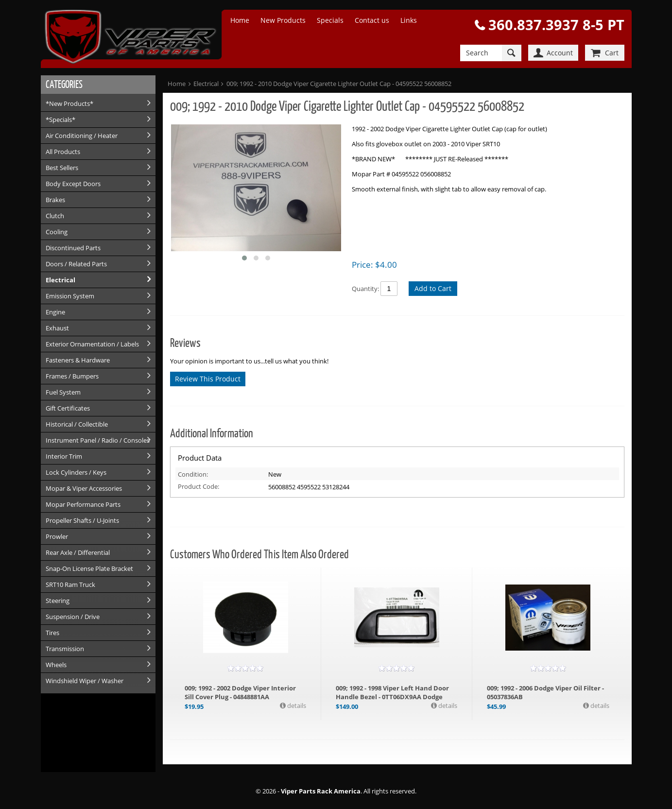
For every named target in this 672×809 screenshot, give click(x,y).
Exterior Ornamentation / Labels (92, 344)
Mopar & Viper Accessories (84, 488)
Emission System (70, 296)
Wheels (56, 665)
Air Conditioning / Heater (82, 136)
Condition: (193, 474)
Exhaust (57, 328)
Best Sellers (62, 168)
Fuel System (63, 392)
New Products (283, 20)
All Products (63, 152)
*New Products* (69, 103)
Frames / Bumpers (72, 376)
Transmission (65, 649)
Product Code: (198, 486)
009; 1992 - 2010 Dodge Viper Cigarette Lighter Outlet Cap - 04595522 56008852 (339, 84)
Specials (330, 20)
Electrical (60, 280)
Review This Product (208, 379)
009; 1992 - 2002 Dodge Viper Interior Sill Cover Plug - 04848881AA (240, 692)
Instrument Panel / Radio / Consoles (98, 440)
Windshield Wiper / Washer (85, 681)
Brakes (55, 200)
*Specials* (60, 120)
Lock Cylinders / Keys (76, 472)
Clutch (55, 216)
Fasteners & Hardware (78, 360)
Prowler (57, 536)
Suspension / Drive (73, 617)
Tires (52, 633)
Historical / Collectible (77, 424)
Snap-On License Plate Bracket (89, 568)
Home (240, 20)
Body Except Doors (73, 184)
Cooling (57, 232)
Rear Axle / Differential (78, 552)
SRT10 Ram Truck (70, 585)
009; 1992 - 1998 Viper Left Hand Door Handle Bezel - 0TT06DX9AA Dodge (392, 692)
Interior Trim (64, 456)
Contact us (372, 20)
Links (409, 20)
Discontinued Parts (73, 248)
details (296, 706)
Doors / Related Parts (76, 264)
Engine (55, 312)
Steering (58, 601)
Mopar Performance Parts (83, 504)
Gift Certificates (68, 408)
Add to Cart (433, 288)
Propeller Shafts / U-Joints (82, 520)
